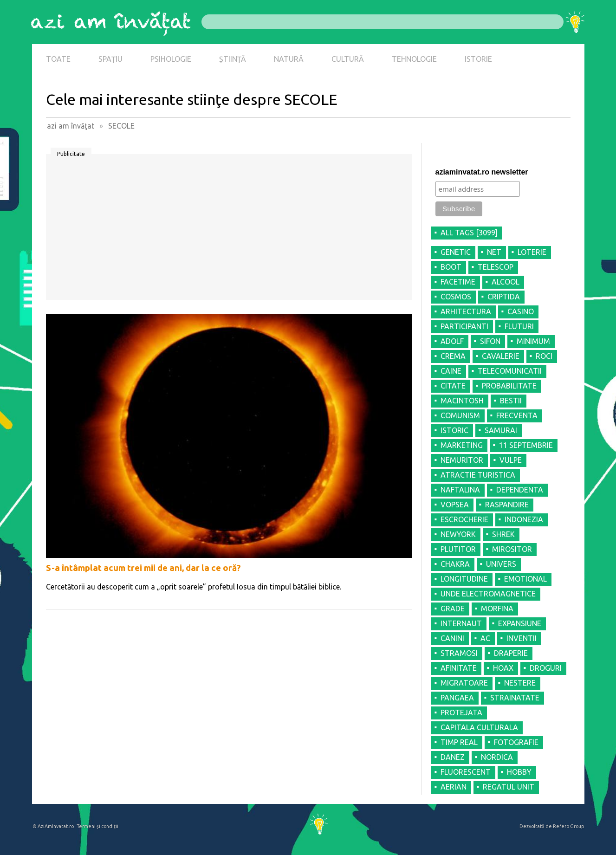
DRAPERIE (511, 653)
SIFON (490, 341)
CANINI (452, 638)
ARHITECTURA (466, 311)
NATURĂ (289, 59)
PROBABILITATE (509, 386)
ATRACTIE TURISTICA (478, 475)
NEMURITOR (462, 460)
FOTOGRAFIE (516, 742)
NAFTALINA (460, 490)
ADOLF (452, 341)
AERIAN (454, 787)
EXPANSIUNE (520, 623)
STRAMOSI (459, 653)
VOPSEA (455, 505)
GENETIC (456, 252)
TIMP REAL (459, 742)
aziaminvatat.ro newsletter (482, 172)
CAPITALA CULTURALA (479, 727)
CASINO (521, 311)
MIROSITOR (512, 549)
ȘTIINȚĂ (233, 59)
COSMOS (456, 297)
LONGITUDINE (464, 579)
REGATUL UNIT (509, 787)
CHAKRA (455, 564)
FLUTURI (519, 326)
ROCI (544, 356)
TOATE (58, 59)
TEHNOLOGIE (414, 59)
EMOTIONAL (525, 579)
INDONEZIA (524, 519)
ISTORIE (478, 59)
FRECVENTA (517, 415)
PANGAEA (457, 698)
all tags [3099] (469, 233)
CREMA (453, 356)
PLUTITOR (458, 549)
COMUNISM (460, 415)
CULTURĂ (348, 59)
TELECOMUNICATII (510, 371)
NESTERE (520, 683)
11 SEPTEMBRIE (526, 445)
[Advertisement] (229, 230)
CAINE (451, 371)
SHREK (503, 534)
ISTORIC (454, 430)
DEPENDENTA (520, 490)
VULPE (511, 460)
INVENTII (522, 638)
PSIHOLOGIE (171, 59)
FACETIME (458, 282)
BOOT (451, 267)
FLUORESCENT (466, 772)
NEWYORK (458, 534)
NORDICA (497, 757)
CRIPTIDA (504, 297)
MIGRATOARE (464, 683)
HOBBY (519, 772)
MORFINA (497, 609)
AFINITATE (459, 668)
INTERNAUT (461, 623)
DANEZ (453, 757)
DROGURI (546, 668)
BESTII (511, 401)
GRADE (453, 609)
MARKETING (462, 445)
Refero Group (568, 826)
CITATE (453, 386)
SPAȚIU (110, 59)
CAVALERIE (501, 356)
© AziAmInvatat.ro (53, 826)
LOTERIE (532, 252)
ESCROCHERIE (464, 519)
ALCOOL (506, 282)
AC (485, 638)
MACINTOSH (462, 401)
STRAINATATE (515, 698)
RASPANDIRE (507, 505)
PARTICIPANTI (464, 326)
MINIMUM (533, 341)
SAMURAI (501, 430)
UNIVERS (501, 564)
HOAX (503, 668)
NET (494, 252)
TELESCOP (496, 267)
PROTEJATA (461, 712)
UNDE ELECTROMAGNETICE (488, 594)
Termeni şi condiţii (97, 826)
